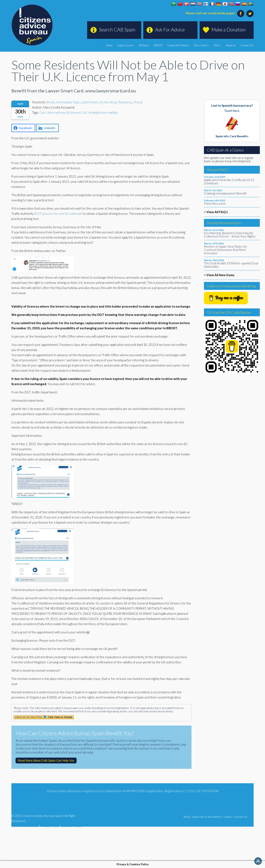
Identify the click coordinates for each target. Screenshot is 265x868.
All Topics (144, 45)
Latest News (90, 102)
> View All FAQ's (216, 212)
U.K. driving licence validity (100, 112)
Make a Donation (229, 30)
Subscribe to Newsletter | (207, 817)
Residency (125, 102)
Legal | (228, 817)
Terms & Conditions (25, 826)
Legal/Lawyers (126, 45)
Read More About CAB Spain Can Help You (46, 761)
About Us (231, 45)
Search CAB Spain (117, 30)
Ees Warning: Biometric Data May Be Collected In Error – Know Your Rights (230, 235)
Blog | (187, 817)
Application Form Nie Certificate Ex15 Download (229, 181)
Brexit (51, 102)
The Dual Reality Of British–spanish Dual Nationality (231, 265)
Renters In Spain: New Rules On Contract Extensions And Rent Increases (225, 250)
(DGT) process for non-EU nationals (58, 214)
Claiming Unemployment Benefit (225, 193)
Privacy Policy (50, 826)
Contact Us (247, 45)
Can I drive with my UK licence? (60, 112)
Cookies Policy (71, 826)
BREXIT (159, 45)
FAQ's (217, 45)
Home (110, 45)
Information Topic (68, 102)
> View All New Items (219, 275)
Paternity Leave (215, 203)
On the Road (108, 102)
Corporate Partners (179, 45)
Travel (138, 102)
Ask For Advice (170, 30)
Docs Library (202, 45)
